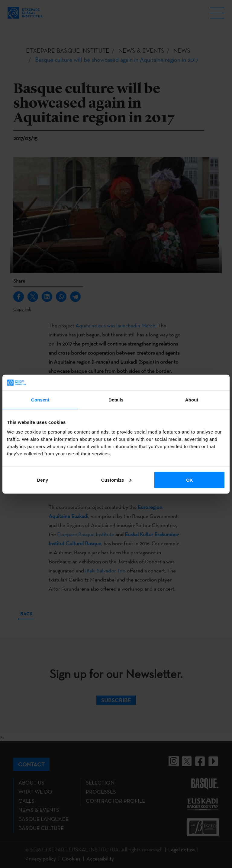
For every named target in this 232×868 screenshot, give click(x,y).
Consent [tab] (40, 400)
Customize (116, 480)
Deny (42, 480)
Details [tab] (116, 400)
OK (190, 480)
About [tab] (192, 400)
